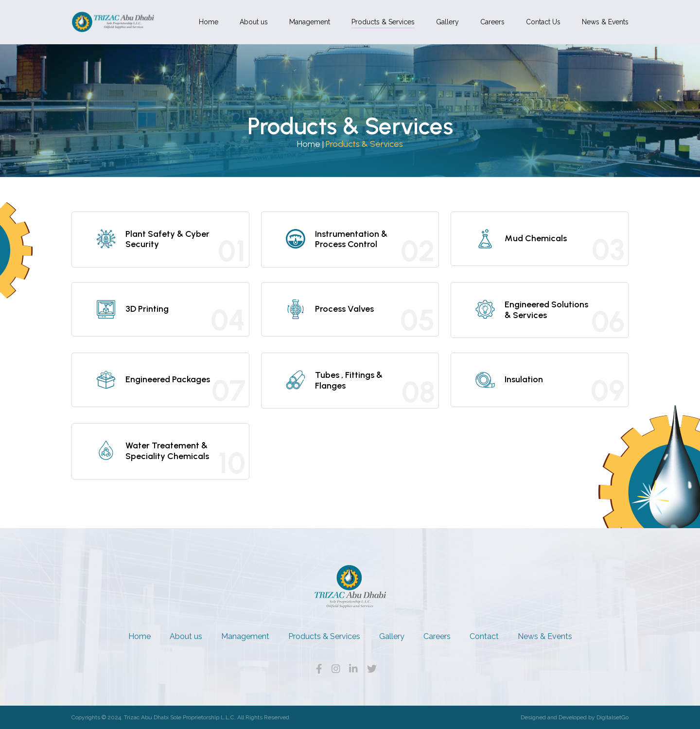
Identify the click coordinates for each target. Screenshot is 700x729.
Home (209, 22)
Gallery (447, 22)
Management (310, 22)
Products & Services (383, 22)
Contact (484, 636)
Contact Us (543, 22)
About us (254, 22)
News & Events (605, 22)
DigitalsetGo (612, 717)
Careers (492, 22)
